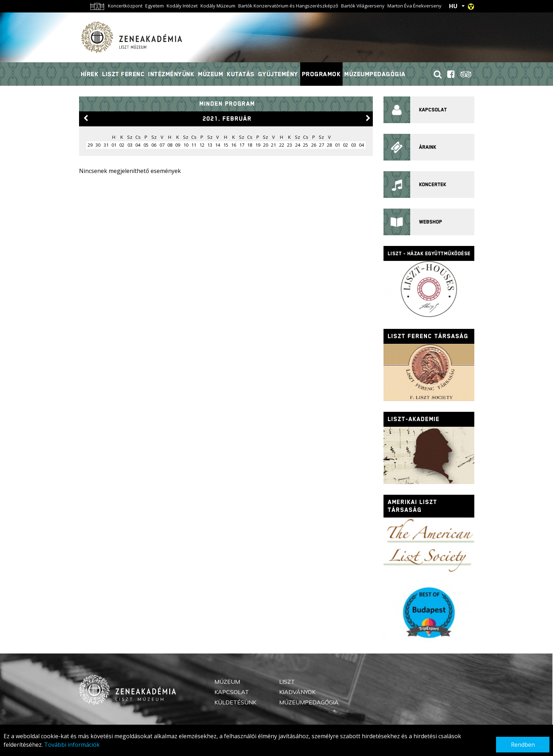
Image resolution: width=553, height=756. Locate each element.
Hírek (90, 74)
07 (162, 145)
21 (273, 145)
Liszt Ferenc (123, 74)
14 (218, 145)
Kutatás (241, 74)
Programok (322, 74)
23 (289, 145)
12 (202, 145)
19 (258, 145)
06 (154, 145)
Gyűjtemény (278, 74)
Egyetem (155, 6)
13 (210, 145)
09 (178, 145)
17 (242, 145)
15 (226, 145)
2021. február (227, 119)
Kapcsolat (232, 692)
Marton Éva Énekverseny (414, 6)
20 (266, 145)
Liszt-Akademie (414, 419)
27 (322, 145)
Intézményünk (171, 74)
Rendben (523, 745)
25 (306, 145)
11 (194, 145)
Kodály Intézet (182, 6)
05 (146, 145)
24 (298, 145)
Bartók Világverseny (363, 6)
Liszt (287, 682)
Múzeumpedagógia (375, 74)
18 (250, 145)
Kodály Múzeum (218, 6)
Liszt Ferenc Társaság (428, 336)
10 (186, 145)
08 (170, 145)
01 (114, 145)
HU (453, 6)
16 (234, 145)
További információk (72, 745)
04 (138, 145)
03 (130, 145)
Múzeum (211, 74)
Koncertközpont (125, 6)
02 (122, 145)
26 (314, 145)
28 (329, 145)
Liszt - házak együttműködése (429, 253)
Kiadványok (297, 692)
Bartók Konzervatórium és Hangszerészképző (288, 6)
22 (282, 145)
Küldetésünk (235, 702)
